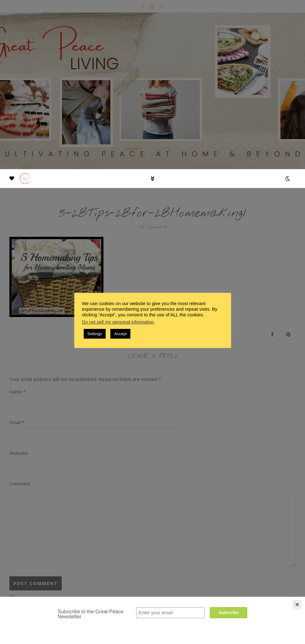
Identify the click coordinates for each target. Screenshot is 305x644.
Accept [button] (120, 334)
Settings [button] (95, 334)
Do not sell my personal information (118, 322)
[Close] (297, 605)
